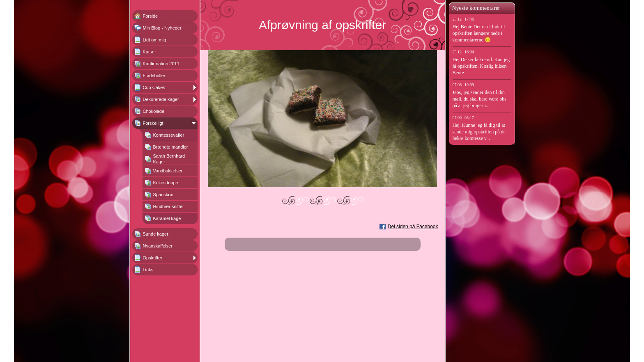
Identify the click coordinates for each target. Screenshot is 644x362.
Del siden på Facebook (413, 227)
